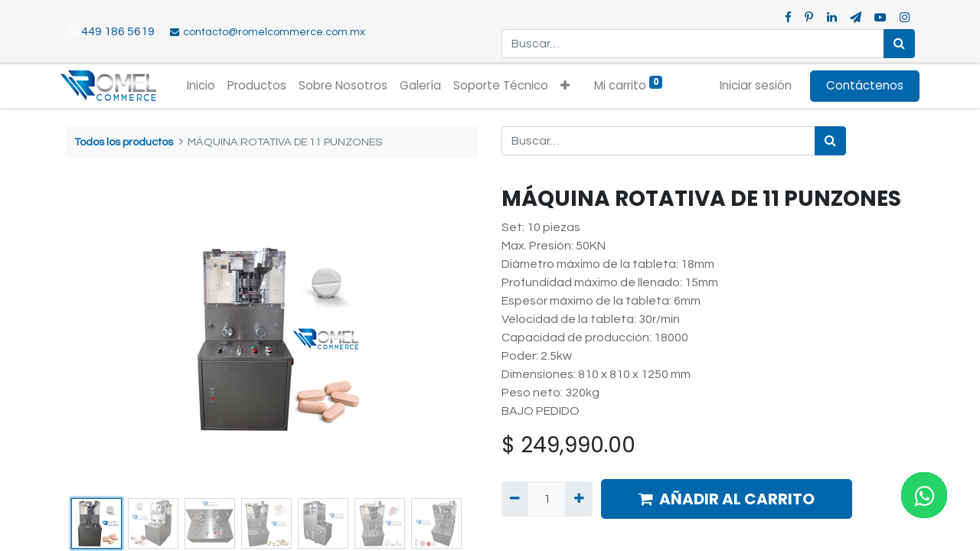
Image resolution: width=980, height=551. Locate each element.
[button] (570, 86)
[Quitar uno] (515, 499)
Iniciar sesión (751, 85)
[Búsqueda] (899, 44)
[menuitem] (206, 86)
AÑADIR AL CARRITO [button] (727, 499)
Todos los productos (124, 142)
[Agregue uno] (578, 499)
